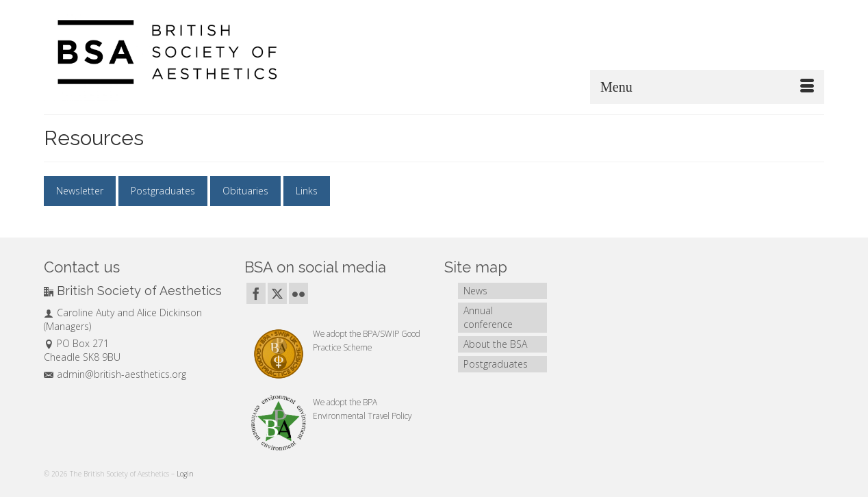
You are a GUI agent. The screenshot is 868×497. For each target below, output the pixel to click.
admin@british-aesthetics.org (115, 374)
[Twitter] (277, 293)
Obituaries (245, 191)
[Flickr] (298, 293)
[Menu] (707, 87)
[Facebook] (256, 293)
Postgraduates (163, 191)
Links (307, 191)
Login (185, 474)
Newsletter (80, 191)
